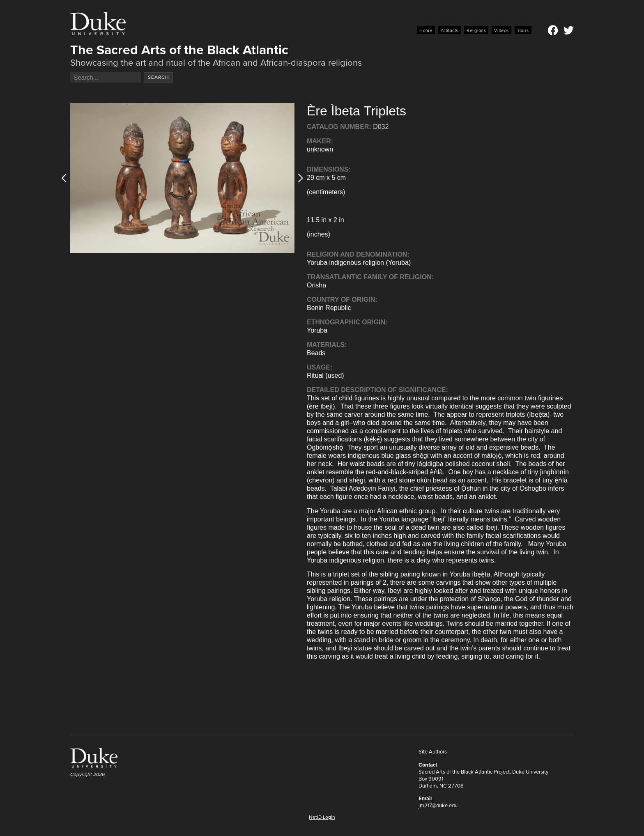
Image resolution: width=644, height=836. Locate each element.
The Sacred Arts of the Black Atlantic (179, 50)
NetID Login (322, 817)
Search (159, 77)
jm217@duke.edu (438, 805)
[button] (298, 178)
